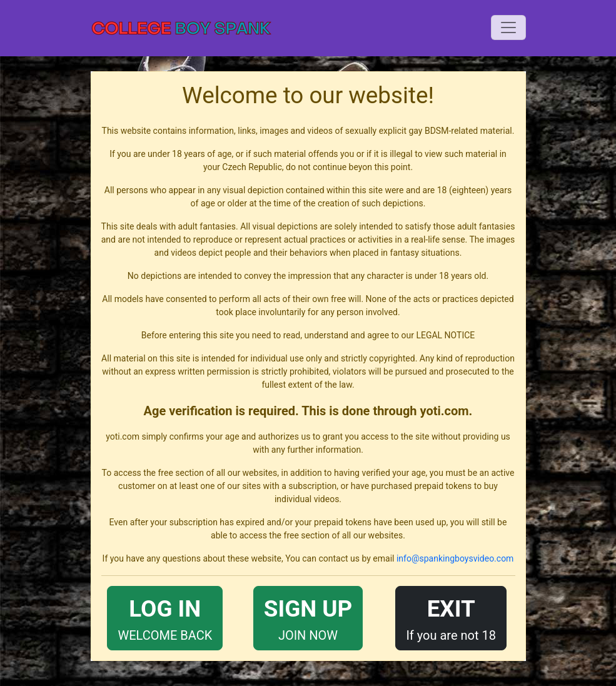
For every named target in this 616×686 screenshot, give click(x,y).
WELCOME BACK (165, 617)
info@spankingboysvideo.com (455, 558)
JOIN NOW (308, 617)
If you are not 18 (451, 617)
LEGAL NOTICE (445, 335)
